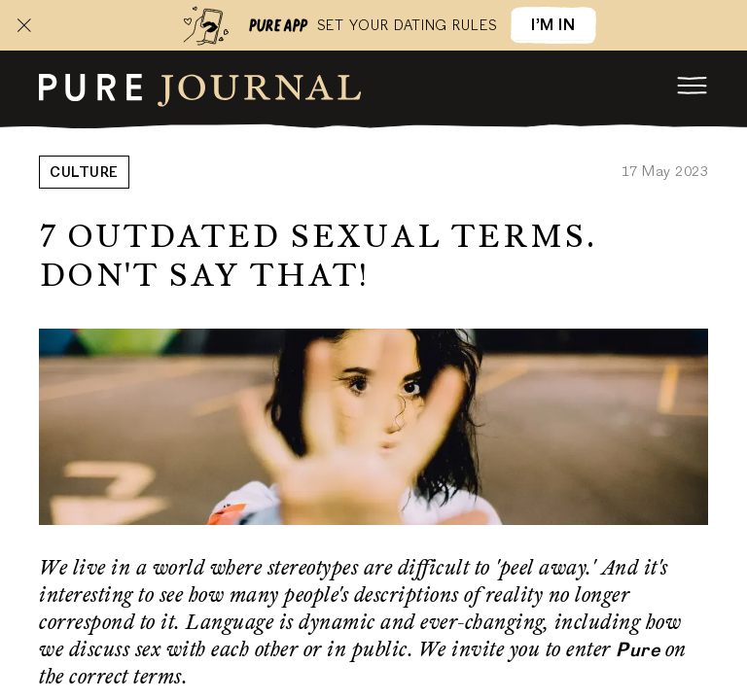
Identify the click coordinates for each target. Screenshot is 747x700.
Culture (84, 174)
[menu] (693, 86)
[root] (200, 87)
